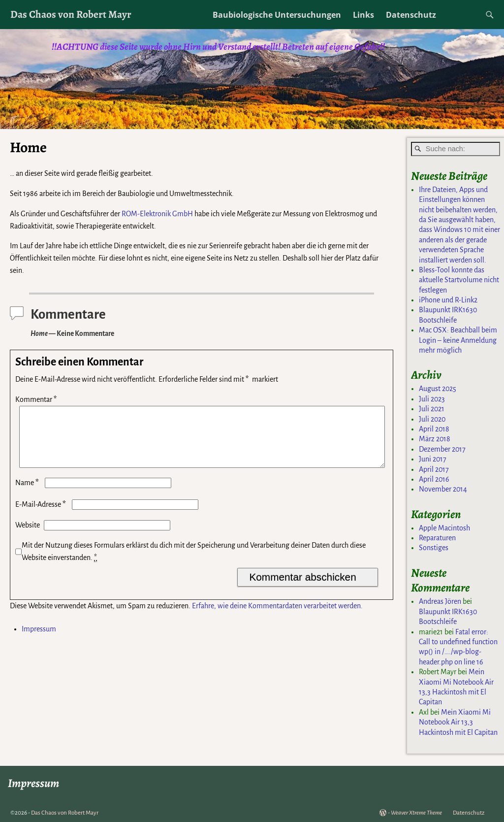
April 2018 (434, 429)
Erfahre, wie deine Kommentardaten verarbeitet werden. (277, 618)
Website (28, 537)
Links (363, 15)
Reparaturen (437, 538)
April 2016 (434, 479)
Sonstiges (434, 548)
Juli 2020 (432, 419)
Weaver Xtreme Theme (416, 813)
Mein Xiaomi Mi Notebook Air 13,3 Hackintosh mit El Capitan (458, 722)
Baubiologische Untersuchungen (277, 15)
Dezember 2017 (442, 449)
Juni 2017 (433, 459)
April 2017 (434, 469)
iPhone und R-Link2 (448, 300)
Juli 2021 (432, 409)
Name (28, 494)
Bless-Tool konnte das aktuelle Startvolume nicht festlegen (459, 280)
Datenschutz (411, 15)
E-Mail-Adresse (42, 516)
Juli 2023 (432, 399)
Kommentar (37, 399)
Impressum (39, 641)
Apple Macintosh (444, 528)
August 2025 (438, 389)
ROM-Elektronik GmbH (157, 214)
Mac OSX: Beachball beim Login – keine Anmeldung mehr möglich (458, 340)
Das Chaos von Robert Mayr (71, 14)
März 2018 (435, 439)
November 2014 (443, 489)
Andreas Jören (440, 601)
